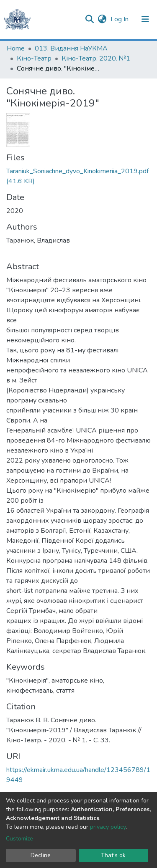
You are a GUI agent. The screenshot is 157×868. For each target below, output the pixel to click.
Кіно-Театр (34, 58)
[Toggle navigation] (145, 19)
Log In (120, 19)
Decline (41, 855)
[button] (102, 19)
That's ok (113, 855)
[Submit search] (89, 19)
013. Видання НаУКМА (71, 48)
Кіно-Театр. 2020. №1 (96, 58)
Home (16, 48)
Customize (19, 839)
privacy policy (108, 827)
